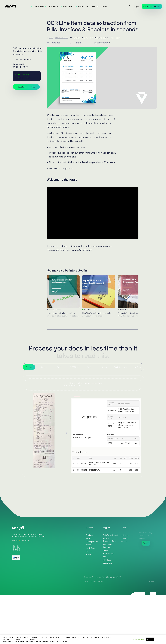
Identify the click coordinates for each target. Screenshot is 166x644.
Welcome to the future (23, 59)
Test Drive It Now (22, 74)
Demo (103, 6)
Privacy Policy (54, 641)
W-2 (59, 367)
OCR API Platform (62, 38)
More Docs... (137, 367)
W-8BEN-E (74, 367)
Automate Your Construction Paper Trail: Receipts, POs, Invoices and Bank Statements (134, 314)
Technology (51, 310)
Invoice (44, 367)
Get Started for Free (152, 6)
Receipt (29, 367)
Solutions (39, 6)
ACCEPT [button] (150, 639)
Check (104, 367)
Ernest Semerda (102, 43)
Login (137, 6)
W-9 (89, 367)
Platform (53, 6)
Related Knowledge (23, 78)
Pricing (94, 6)
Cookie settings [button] (138, 639)
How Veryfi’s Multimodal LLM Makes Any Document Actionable (97, 314)
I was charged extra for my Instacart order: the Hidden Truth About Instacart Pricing (63, 314)
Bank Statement (121, 367)
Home (51, 38)
